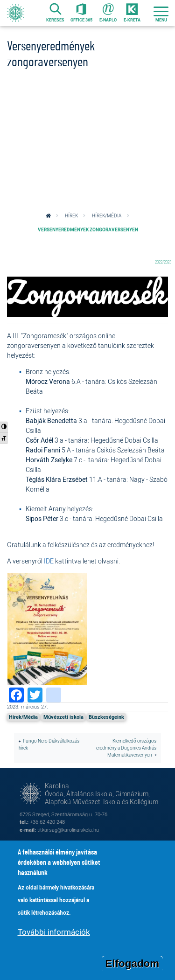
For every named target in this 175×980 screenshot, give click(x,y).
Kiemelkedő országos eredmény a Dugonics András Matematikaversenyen (126, 748)
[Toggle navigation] (161, 13)
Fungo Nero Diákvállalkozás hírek (49, 744)
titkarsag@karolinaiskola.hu (68, 830)
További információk (54, 936)
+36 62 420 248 (47, 822)
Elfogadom (133, 967)
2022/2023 (163, 262)
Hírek (71, 216)
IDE (49, 561)
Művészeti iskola (63, 717)
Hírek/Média (107, 216)
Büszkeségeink (106, 717)
